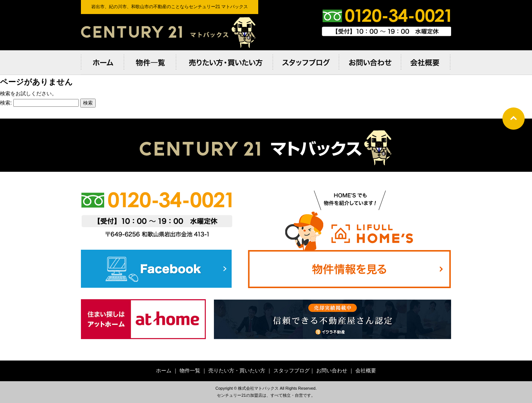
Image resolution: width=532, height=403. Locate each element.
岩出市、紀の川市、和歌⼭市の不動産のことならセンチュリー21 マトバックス (170, 32)
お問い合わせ (332, 370)
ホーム (164, 370)
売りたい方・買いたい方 (237, 370)
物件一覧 (190, 370)
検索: (6, 103)
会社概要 (366, 370)
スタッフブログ (291, 370)
